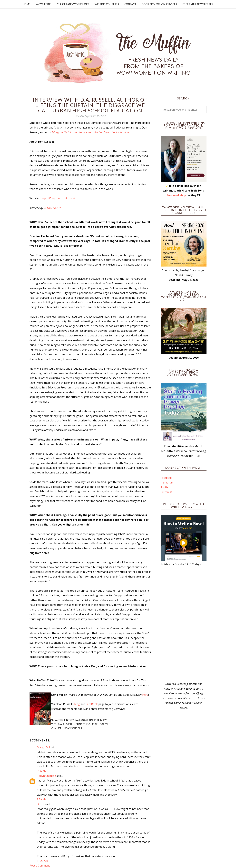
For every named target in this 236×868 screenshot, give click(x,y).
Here (145, 695)
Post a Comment (40, 866)
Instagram (167, 482)
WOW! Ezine (44, 4)
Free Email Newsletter (198, 4)
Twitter (165, 487)
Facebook (167, 478)
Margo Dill (43, 747)
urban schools (72, 728)
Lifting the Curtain (86, 724)
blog (77, 704)
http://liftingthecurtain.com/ (58, 198)
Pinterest (166, 492)
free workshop (176, 195)
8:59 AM (42, 799)
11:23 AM (42, 861)
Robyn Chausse (52, 208)
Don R (41, 804)
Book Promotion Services (159, 4)
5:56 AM (42, 771)
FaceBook (92, 704)
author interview (67, 720)
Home (27, 4)
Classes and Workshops (73, 4)
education (86, 720)
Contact (130, 4)
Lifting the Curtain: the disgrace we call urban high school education (90, 132)
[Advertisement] (184, 624)
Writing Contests (107, 4)
